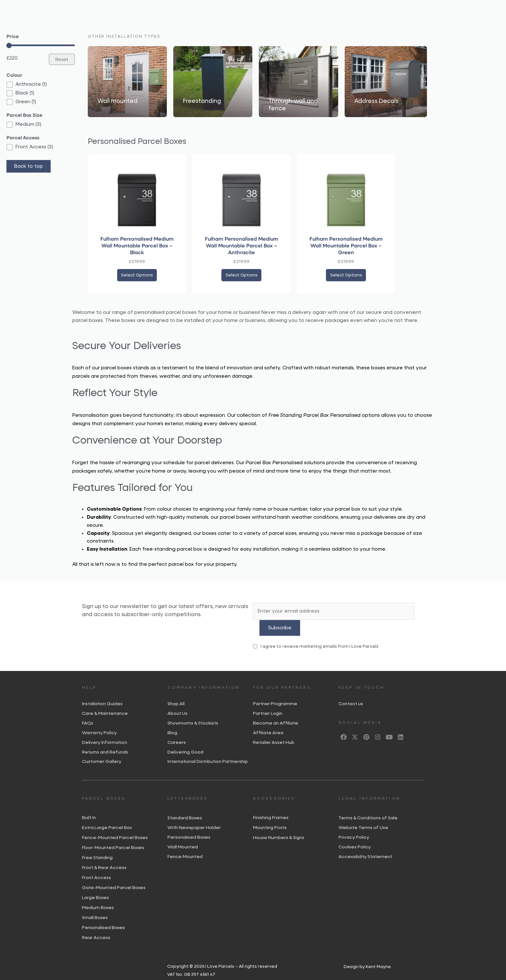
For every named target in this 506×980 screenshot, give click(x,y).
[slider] (9, 45)
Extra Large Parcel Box (107, 818)
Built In (89, 808)
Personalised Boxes (103, 918)
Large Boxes (96, 888)
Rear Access (96, 928)
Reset (62, 59)
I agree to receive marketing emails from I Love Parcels (316, 633)
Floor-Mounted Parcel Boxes (113, 838)
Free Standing (97, 848)
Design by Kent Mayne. (368, 958)
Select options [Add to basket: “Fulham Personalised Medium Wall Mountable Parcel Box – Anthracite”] (241, 277)
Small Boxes (95, 908)
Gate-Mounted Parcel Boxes (114, 878)
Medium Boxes (98, 898)
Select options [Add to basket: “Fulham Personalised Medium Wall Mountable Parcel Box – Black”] (137, 277)
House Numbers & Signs (279, 828)
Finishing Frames (271, 808)
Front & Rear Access (104, 858)
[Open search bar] (404, 10)
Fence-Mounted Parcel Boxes (115, 828)
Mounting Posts (270, 818)
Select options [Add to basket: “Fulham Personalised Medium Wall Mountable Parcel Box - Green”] (346, 277)
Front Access (96, 868)
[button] (41, 85)
